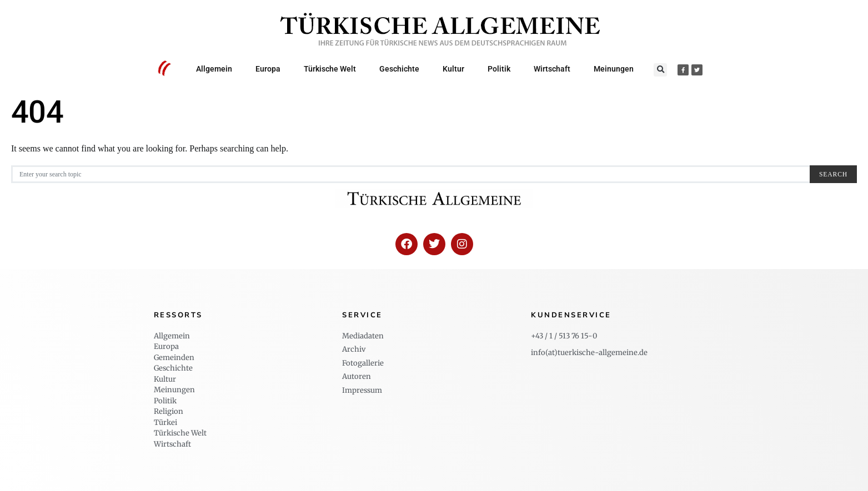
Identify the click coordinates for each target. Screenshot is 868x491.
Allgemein (214, 69)
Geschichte (399, 69)
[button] (660, 70)
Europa (268, 69)
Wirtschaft (552, 69)
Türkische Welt (330, 69)
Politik (499, 69)
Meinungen (614, 69)
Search (833, 174)
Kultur (453, 69)
